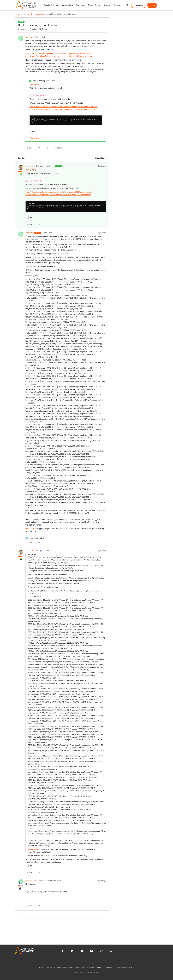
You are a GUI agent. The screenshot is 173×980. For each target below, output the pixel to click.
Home (18, 14)
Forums (26, 14)
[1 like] (35, 538)
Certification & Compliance (124, 968)
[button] (139, 5)
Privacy (42, 968)
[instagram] (101, 951)
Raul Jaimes (30, 166)
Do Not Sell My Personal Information (60, 968)
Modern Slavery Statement (85, 968)
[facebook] (63, 951)
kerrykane (29, 37)
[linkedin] (82, 951)
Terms (99, 968)
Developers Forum (39, 14)
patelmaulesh (31, 881)
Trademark (108, 968)
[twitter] (72, 951)
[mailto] (111, 951)
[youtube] (92, 951)
